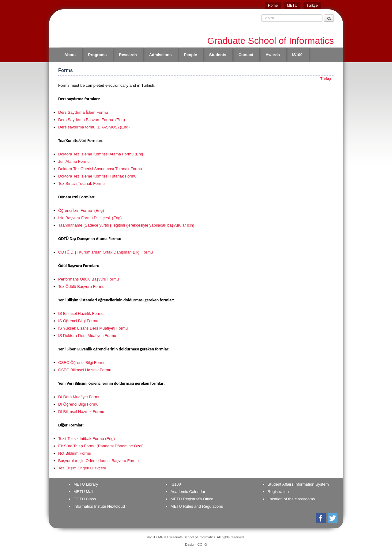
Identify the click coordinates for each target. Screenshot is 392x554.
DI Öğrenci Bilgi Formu (78, 404)
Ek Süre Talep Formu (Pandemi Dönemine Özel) (101, 446)
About (70, 55)
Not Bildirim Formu (75, 453)
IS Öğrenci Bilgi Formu (78, 321)
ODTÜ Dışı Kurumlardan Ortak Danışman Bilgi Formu (106, 252)
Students (218, 55)
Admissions (160, 55)
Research (128, 55)
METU (292, 6)
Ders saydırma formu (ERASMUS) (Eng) (94, 127)
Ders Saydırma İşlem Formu (83, 112)
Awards (273, 55)
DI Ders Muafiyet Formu (79, 397)
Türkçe (312, 6)
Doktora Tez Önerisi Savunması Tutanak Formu (100, 169)
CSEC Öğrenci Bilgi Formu (82, 363)
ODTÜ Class (85, 499)
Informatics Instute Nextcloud (99, 506)
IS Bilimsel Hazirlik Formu (81, 313)
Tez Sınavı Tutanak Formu (81, 183)
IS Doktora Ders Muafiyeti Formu (87, 336)
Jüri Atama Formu (74, 161)
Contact (246, 55)
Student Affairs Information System (298, 484)
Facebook (321, 518)
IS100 (297, 55)
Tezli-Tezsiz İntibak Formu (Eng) (87, 439)
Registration (278, 492)
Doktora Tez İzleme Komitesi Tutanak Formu (97, 176)
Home (273, 6)
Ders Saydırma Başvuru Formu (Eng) (92, 120)
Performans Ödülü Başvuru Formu (89, 279)
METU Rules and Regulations (197, 506)
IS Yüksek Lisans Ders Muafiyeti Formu (93, 328)
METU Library (86, 484)
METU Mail (83, 492)
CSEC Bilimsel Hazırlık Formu (85, 370)
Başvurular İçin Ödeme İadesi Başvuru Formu (98, 461)
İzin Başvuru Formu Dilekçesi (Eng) (90, 218)
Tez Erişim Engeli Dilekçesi (82, 468)
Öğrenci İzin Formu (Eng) (81, 210)
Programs (98, 55)
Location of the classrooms (291, 499)
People (190, 55)
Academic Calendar (188, 492)
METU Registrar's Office (192, 499)
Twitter (333, 518)
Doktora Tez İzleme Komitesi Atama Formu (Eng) (101, 154)
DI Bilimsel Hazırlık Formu (81, 412)
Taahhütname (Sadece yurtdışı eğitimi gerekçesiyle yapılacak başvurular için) (126, 225)
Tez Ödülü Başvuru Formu (81, 287)
